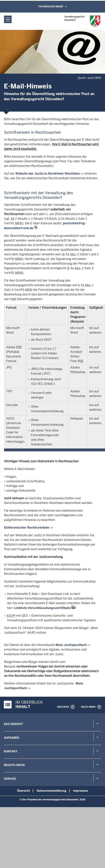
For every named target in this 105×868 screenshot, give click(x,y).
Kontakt (11, 751)
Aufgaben (11, 738)
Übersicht (23, 791)
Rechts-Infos (14, 765)
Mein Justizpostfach (71, 645)
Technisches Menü (51, 7)
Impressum (81, 791)
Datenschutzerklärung (52, 791)
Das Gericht (13, 724)
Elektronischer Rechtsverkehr (27, 528)
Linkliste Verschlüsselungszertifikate (42, 608)
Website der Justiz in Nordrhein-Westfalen (48, 174)
